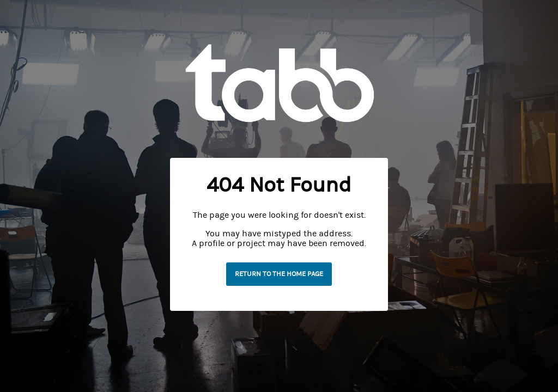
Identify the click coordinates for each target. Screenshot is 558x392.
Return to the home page (279, 274)
